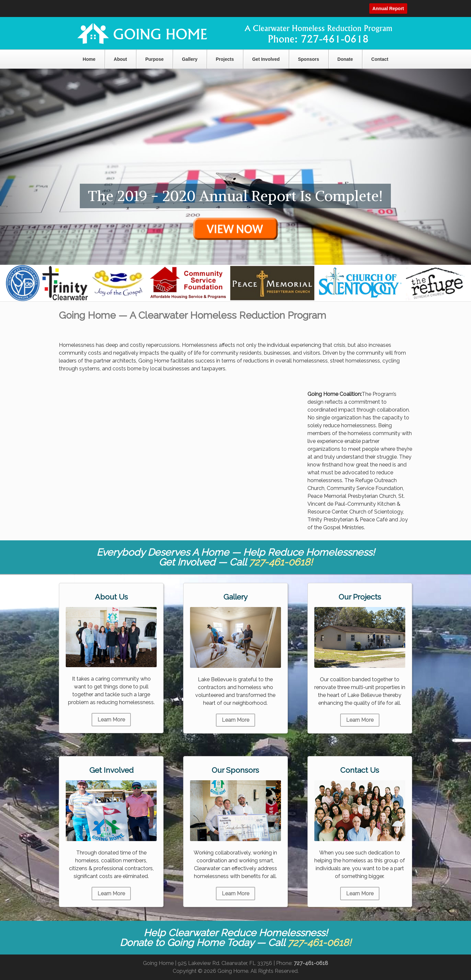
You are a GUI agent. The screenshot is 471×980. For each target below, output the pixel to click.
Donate (345, 59)
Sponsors (309, 59)
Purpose (154, 59)
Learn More (111, 720)
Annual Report (388, 8)
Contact (380, 59)
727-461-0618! (281, 562)
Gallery (190, 59)
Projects (225, 59)
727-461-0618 (311, 963)
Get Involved (266, 59)
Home (89, 59)
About (120, 59)
